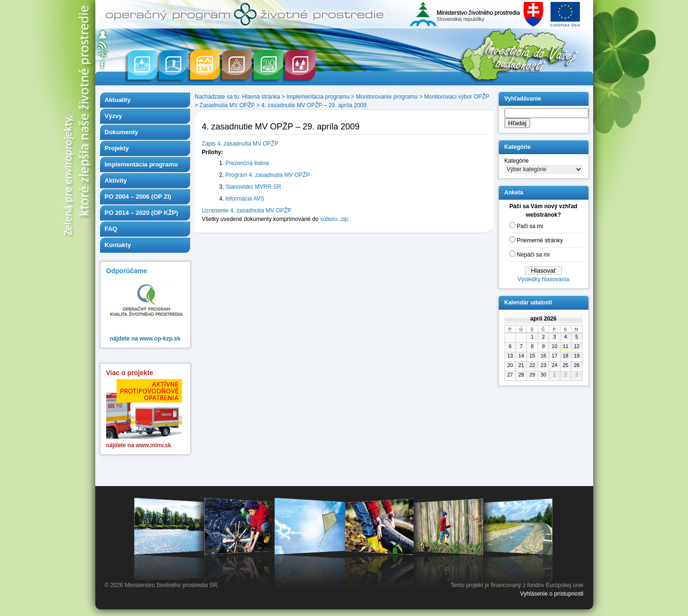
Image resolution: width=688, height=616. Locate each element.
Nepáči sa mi (533, 255)
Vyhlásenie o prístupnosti (552, 594)
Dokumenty (122, 132)
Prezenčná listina (247, 163)
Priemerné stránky (540, 240)
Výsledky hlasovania (544, 279)
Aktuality (118, 100)
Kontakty (118, 245)
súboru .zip (334, 219)
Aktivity (116, 180)
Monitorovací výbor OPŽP (456, 97)
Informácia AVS (245, 199)
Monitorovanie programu (387, 97)
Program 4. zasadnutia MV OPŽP (268, 175)
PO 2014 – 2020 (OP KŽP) (142, 213)
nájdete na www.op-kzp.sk (145, 339)
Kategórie (517, 161)
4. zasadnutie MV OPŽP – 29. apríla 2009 (314, 105)
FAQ (111, 229)
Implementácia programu (142, 164)
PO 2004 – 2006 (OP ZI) (138, 197)
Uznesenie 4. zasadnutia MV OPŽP (247, 211)
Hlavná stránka (261, 97)
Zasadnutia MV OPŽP (227, 105)
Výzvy (114, 116)
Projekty (117, 148)
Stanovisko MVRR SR (253, 187)
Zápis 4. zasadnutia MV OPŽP (240, 144)
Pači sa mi (530, 226)
